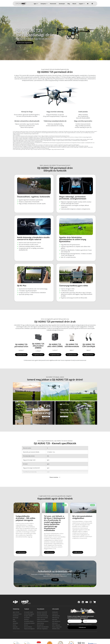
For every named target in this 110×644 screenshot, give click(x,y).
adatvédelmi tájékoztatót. (85, 617)
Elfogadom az (81, 617)
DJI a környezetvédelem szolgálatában (82, 511)
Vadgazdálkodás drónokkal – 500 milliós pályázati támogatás (25, 512)
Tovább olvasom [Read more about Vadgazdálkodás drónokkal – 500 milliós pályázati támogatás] (21, 546)
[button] (14, 385)
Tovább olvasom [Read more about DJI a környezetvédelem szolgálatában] (78, 546)
